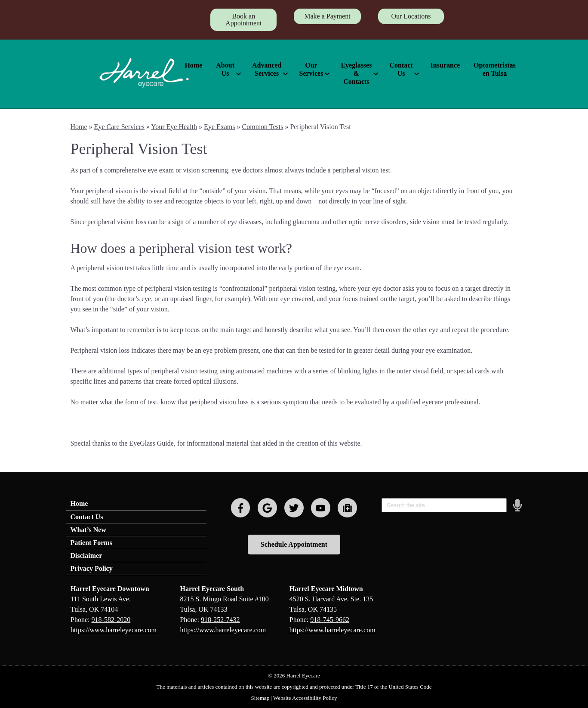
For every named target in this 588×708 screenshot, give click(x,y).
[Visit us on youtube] (321, 508)
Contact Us (401, 69)
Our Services (311, 69)
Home (193, 65)
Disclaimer (86, 556)
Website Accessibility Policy (305, 698)
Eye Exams (219, 127)
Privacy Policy (92, 568)
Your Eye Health (174, 127)
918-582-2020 (111, 620)
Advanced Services (267, 69)
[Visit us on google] (267, 508)
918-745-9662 (330, 620)
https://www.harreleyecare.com (114, 630)
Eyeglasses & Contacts (356, 73)
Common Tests (263, 127)
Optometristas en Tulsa (495, 69)
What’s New (88, 530)
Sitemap (260, 698)
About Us (225, 69)
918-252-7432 (220, 620)
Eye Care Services (119, 127)
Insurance (445, 65)
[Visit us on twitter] (294, 508)
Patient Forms (91, 543)
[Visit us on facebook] (241, 508)
